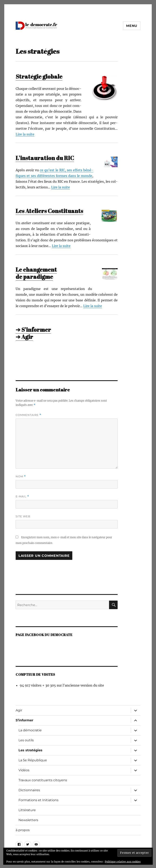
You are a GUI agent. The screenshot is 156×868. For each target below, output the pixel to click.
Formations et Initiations (38, 800)
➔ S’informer (33, 330)
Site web (23, 516)
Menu (132, 26)
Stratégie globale (39, 76)
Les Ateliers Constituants (49, 211)
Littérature (27, 810)
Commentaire (28, 415)
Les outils (26, 740)
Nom (21, 476)
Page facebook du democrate (44, 635)
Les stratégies (30, 750)
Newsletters (28, 820)
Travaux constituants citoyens (43, 780)
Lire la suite (25, 134)
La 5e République (33, 760)
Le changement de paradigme (36, 273)
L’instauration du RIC (45, 158)
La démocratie (30, 730)
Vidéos (24, 770)
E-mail (22, 496)
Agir (19, 710)
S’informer (24, 720)
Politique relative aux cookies (123, 862)
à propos (23, 830)
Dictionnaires (29, 790)
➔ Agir (24, 337)
